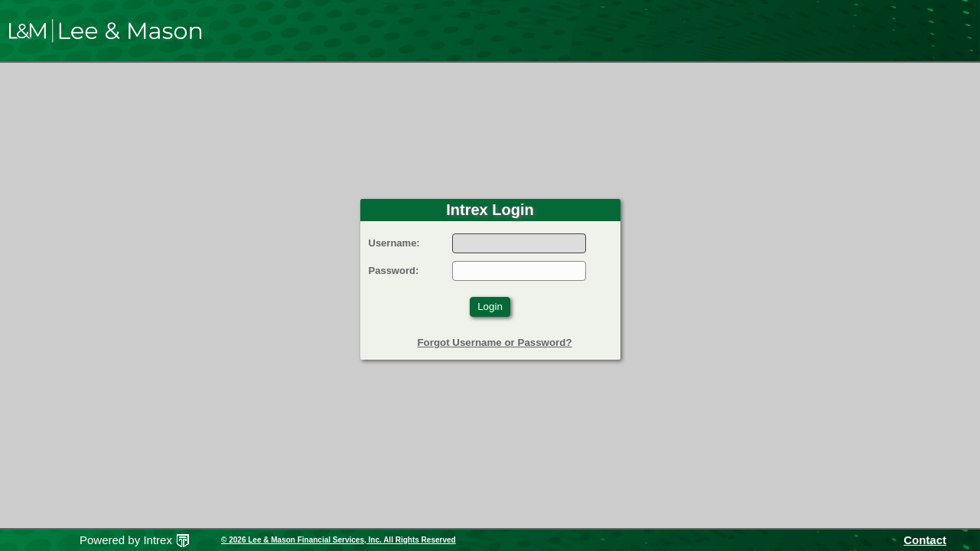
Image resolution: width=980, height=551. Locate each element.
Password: (394, 271)
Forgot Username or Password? (494, 342)
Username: (394, 243)
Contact (925, 540)
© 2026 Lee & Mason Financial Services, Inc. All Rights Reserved (339, 540)
